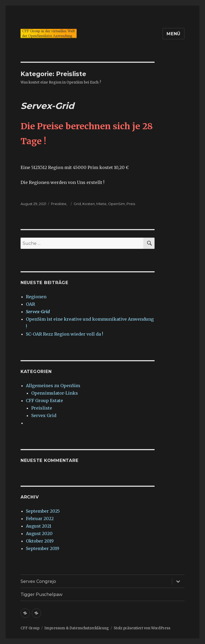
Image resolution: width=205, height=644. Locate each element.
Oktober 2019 (40, 541)
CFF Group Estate (44, 400)
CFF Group (30, 628)
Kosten (89, 204)
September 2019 (43, 548)
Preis (131, 204)
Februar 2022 (40, 519)
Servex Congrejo (38, 581)
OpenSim (117, 204)
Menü (174, 34)
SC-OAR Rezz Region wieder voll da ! (64, 334)
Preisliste (59, 204)
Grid (77, 204)
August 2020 (39, 533)
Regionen (36, 297)
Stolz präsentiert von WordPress (142, 628)
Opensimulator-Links (55, 393)
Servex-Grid (47, 106)
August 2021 (39, 526)
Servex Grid (44, 415)
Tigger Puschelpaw (42, 594)
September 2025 (43, 511)
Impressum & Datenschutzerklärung (77, 628)
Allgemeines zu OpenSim (53, 386)
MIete (101, 204)
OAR (30, 304)
